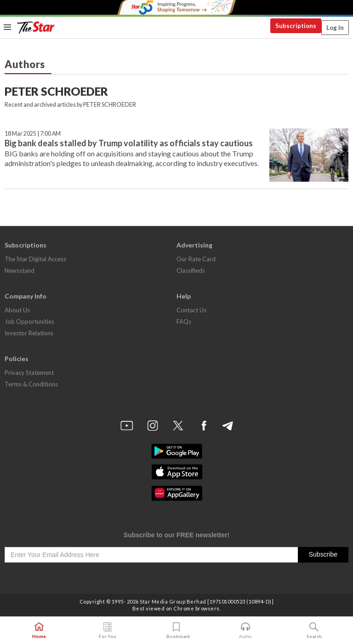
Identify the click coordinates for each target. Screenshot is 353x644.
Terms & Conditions (31, 384)
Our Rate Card (196, 259)
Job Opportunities (29, 322)
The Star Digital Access (35, 259)
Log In (335, 28)
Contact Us (191, 310)
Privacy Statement (29, 373)
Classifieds (191, 270)
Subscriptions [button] (296, 26)
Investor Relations (29, 333)
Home (39, 631)
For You (108, 631)
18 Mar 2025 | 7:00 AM (33, 134)
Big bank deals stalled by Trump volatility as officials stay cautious (129, 143)
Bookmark (177, 631)
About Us (17, 310)
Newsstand (20, 270)
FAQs (184, 322)
